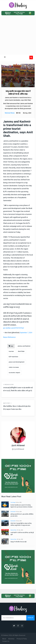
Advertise (11, 639)
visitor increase (14, 367)
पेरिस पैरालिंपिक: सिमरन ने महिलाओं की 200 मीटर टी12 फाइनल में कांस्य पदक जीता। (17, 408)
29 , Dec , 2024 (19, 512)
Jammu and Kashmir (24, 346)
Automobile (13, 512)
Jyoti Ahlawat (18, 445)
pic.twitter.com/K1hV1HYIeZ (14, 328)
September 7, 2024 (26, 333)
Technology (13, 502)
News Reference (9, 337)
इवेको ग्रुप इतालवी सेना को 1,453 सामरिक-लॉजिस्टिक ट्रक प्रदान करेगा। (22, 515)
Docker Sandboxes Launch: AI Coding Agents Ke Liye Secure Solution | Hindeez (21, 506)
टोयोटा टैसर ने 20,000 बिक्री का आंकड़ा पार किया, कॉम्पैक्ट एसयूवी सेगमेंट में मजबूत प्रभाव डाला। (21, 524)
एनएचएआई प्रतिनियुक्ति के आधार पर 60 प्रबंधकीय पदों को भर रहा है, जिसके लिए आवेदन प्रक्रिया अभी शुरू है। (18, 389)
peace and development (17, 362)
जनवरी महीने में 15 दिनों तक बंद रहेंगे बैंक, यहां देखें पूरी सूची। (22, 534)
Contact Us (6, 641)
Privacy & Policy (22, 639)
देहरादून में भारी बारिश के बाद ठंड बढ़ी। (19, 542)
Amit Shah (21, 351)
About (4, 639)
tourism (11, 351)
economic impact (14, 373)
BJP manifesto (13, 357)
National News (14, 530)
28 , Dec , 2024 (20, 539)
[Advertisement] (18, 35)
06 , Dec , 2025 (19, 502)
